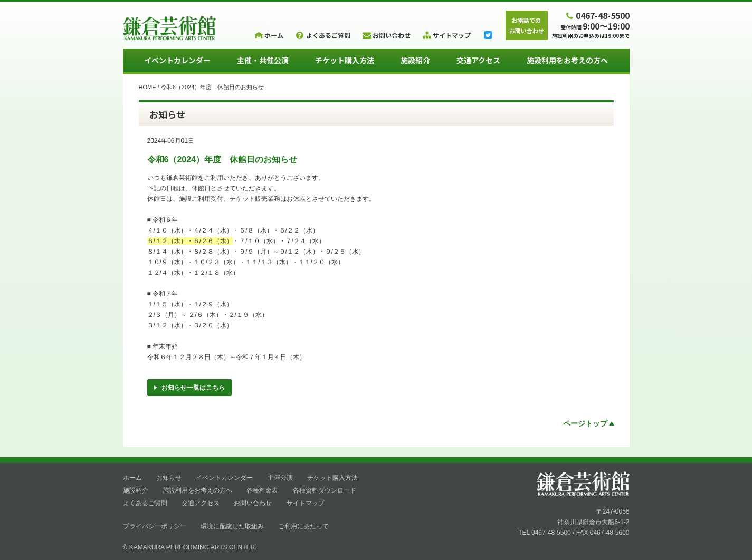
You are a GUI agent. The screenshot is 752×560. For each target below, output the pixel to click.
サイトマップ (306, 503)
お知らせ (169, 478)
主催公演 (280, 478)
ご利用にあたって (303, 526)
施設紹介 (415, 60)
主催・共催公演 (263, 60)
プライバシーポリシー (155, 526)
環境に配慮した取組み (232, 526)
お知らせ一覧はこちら (189, 388)
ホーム (132, 478)
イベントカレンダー (177, 60)
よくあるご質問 (145, 503)
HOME (147, 87)
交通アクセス (478, 60)
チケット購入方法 (345, 60)
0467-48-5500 (596, 15)
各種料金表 (262, 490)
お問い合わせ (253, 503)
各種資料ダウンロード (325, 490)
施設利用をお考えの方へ (567, 60)
